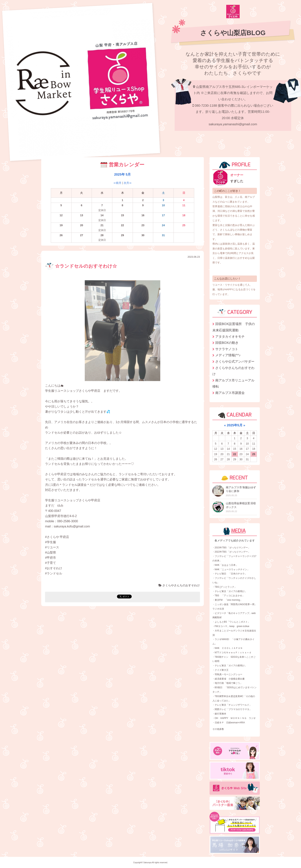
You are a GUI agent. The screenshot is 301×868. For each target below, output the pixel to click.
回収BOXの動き (227, 343)
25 (254, 454)
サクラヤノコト (227, 349)
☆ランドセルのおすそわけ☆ (81, 266)
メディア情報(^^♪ (228, 355)
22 (235, 454)
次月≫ (128, 183)
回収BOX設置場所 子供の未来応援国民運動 (234, 327)
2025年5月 (235, 425)
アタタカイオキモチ (230, 337)
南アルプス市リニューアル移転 (233, 383)
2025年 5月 (123, 174)
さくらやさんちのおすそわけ (179, 585)
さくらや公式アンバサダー (235, 361)
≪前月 (117, 183)
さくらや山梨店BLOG (233, 33)
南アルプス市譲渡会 (230, 393)
